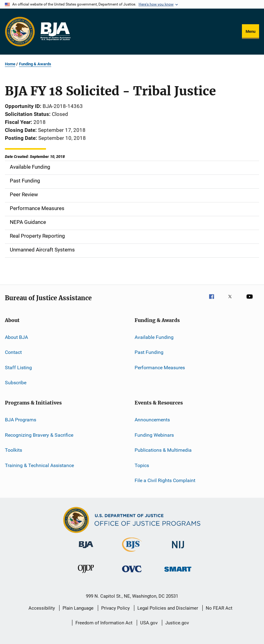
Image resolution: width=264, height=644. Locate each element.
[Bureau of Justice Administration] (86, 549)
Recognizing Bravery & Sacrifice (39, 435)
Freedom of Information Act (104, 623)
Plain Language (78, 608)
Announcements (152, 420)
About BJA (16, 337)
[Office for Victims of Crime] (132, 573)
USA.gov (149, 623)
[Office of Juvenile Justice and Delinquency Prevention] (86, 574)
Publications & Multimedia (163, 450)
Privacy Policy (115, 608)
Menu (251, 31)
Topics (142, 465)
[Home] (55, 32)
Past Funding (149, 352)
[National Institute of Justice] (178, 549)
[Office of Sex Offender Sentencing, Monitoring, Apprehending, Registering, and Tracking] (178, 573)
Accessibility (42, 608)
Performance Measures (160, 368)
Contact (13, 352)
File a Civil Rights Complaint (165, 480)
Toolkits (13, 450)
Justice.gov (177, 623)
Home (10, 64)
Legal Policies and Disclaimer (168, 608)
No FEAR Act (219, 608)
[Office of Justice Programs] (20, 32)
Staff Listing (18, 368)
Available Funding (154, 337)
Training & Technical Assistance (39, 465)
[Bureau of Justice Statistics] (132, 553)
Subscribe (16, 383)
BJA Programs (21, 420)
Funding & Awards (35, 64)
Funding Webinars (154, 435)
